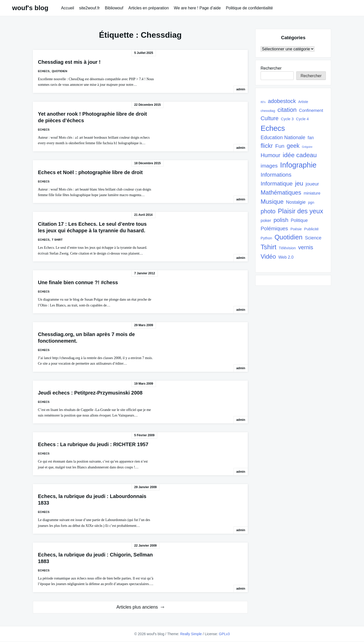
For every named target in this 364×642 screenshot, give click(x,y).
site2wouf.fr (89, 8)
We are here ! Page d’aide (197, 8)
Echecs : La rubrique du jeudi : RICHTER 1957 (93, 444)
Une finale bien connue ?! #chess (78, 282)
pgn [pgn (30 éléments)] (311, 202)
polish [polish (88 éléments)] (281, 220)
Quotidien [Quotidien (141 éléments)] (289, 237)
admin (241, 89)
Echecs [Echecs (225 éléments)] (273, 128)
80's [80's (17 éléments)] (263, 102)
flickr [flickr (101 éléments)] (267, 146)
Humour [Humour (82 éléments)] (270, 155)
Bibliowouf (114, 8)
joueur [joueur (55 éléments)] (312, 184)
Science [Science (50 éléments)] (313, 238)
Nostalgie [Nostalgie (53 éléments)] (296, 202)
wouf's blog (30, 8)
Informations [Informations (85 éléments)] (276, 175)
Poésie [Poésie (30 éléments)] (296, 229)
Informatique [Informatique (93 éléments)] (277, 183)
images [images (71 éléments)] (269, 166)
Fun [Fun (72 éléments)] (280, 146)
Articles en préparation (149, 8)
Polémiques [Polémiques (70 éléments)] (274, 228)
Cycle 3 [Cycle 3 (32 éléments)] (287, 119)
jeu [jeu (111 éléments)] (299, 183)
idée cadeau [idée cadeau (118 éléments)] (300, 155)
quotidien (60, 71)
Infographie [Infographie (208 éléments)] (298, 165)
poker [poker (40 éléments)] (266, 221)
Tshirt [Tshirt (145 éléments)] (268, 247)
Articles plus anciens (137, 607)
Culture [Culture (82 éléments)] (270, 118)
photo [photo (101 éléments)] (268, 211)
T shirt (57, 240)
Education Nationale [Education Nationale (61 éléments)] (283, 137)
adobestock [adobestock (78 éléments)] (282, 101)
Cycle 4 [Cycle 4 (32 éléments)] (302, 119)
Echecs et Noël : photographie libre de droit (90, 172)
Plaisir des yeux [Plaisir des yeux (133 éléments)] (300, 211)
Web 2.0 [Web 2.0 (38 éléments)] (286, 257)
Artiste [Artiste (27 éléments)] (303, 102)
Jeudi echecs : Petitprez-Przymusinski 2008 (90, 393)
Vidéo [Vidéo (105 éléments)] (268, 256)
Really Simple (191, 634)
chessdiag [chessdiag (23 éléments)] (268, 111)
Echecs (44, 71)
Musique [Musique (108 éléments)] (272, 202)
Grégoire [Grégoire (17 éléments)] (307, 147)
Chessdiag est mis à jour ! (69, 62)
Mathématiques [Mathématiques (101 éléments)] (281, 193)
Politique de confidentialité (249, 8)
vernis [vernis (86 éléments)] (305, 247)
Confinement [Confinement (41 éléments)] (311, 110)
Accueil (67, 8)
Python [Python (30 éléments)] (266, 238)
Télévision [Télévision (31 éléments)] (287, 248)
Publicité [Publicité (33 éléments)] (311, 229)
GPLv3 (224, 634)
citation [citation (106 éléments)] (287, 110)
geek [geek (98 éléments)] (293, 146)
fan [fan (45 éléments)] (311, 138)
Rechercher (271, 68)
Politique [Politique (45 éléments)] (299, 220)
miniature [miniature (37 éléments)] (312, 193)
